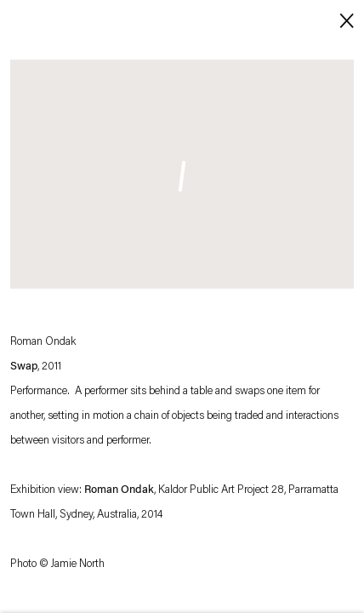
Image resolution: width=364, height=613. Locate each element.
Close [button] (343, 19)
